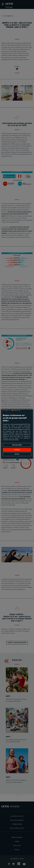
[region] (17, 434)
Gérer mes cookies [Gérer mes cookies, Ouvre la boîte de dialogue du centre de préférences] (17, 445)
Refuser (17, 454)
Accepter (17, 450)
